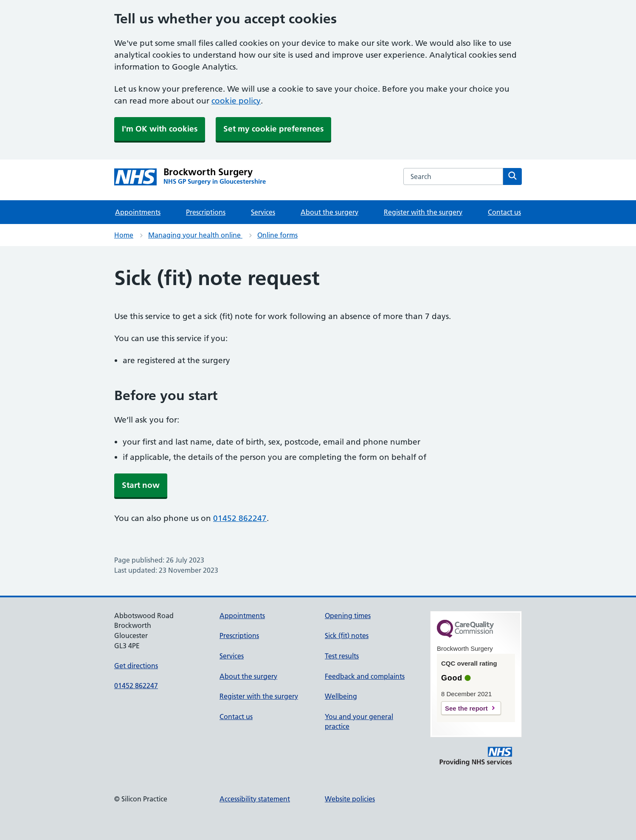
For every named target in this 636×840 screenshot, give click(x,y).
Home (124, 235)
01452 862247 (240, 518)
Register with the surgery (423, 212)
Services (263, 212)
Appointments (138, 212)
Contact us (504, 212)
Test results (342, 656)
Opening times (348, 616)
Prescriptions (206, 212)
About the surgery (329, 212)
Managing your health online (195, 235)
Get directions (136, 666)
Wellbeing (341, 696)
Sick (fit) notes (347, 636)
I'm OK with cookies (160, 129)
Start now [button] (141, 485)
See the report (466, 708)
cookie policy (236, 101)
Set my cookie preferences (273, 129)
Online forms (277, 235)
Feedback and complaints (365, 676)
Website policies (350, 799)
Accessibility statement (255, 799)
